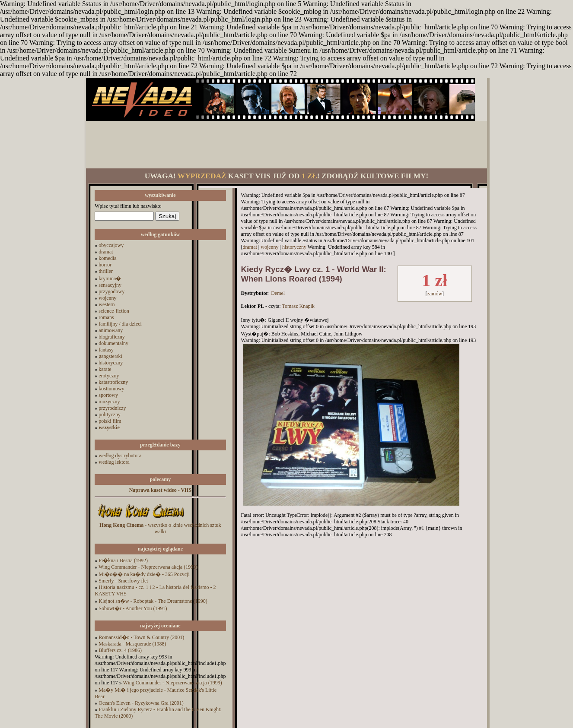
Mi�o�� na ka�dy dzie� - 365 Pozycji (144, 574)
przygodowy (111, 291)
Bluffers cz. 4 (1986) (120, 650)
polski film (110, 421)
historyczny (111, 363)
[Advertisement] (286, 145)
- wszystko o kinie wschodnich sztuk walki (160, 528)
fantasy (106, 350)
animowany (111, 330)
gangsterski (110, 356)
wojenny (107, 298)
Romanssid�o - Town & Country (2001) (141, 637)
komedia (107, 258)
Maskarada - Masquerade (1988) (132, 644)
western (107, 304)
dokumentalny (113, 343)
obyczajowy (111, 245)
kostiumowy (111, 389)
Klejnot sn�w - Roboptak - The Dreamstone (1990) (153, 601)
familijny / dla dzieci (120, 324)
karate (105, 369)
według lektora (114, 462)
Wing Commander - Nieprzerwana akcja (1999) (148, 567)
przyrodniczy (112, 408)
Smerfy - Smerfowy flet (123, 581)
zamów (435, 294)
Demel (278, 293)
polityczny (110, 415)
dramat (106, 252)
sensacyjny (110, 285)
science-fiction (114, 311)
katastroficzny (113, 382)
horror (105, 265)
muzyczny (109, 402)
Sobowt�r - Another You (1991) (133, 608)
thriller (106, 271)
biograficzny (112, 337)
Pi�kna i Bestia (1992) (123, 560)
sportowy (108, 395)
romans (106, 317)
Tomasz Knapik (298, 306)
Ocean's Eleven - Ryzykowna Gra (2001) (141, 703)
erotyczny (109, 376)
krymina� (110, 279)
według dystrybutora (120, 456)
